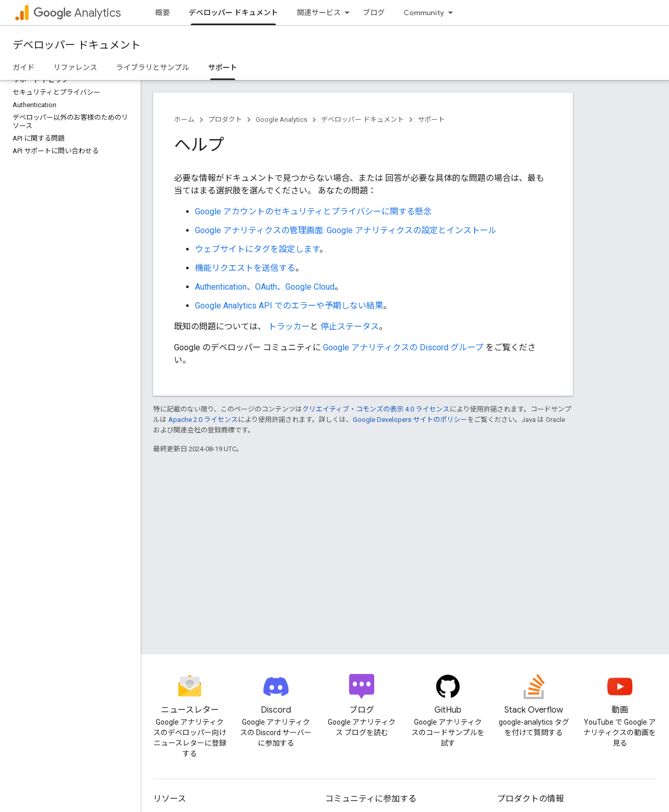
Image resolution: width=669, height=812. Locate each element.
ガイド (24, 67)
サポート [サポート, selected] (223, 67)
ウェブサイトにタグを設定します (257, 249)
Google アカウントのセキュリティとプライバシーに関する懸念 (313, 211)
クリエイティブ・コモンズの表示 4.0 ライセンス (376, 409)
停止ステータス (350, 327)
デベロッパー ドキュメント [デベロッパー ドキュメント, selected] (233, 13)
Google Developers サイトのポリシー (410, 420)
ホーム (184, 119)
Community (424, 13)
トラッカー (288, 327)
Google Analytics (281, 119)
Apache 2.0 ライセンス (203, 420)
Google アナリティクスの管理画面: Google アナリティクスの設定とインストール (346, 230)
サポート (431, 119)
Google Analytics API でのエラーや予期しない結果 (289, 306)
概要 (163, 13)
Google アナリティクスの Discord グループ (403, 347)
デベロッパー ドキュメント (77, 45)
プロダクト (225, 119)
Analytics (77, 13)
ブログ (374, 13)
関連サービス (319, 13)
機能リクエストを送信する (245, 268)
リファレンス (75, 67)
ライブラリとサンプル (153, 67)
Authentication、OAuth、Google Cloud (265, 287)
